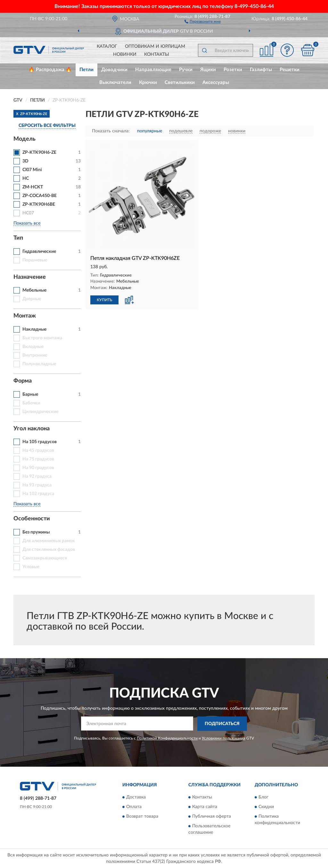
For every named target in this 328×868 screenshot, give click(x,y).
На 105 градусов (40, 442)
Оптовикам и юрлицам (155, 46)
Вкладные (33, 347)
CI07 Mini (32, 170)
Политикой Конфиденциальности (167, 738)
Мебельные (34, 290)
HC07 (28, 213)
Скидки (266, 807)
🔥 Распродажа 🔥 (50, 70)
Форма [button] (23, 381)
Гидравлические (39, 252)
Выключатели (115, 83)
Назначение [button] (30, 277)
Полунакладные (39, 364)
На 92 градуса (37, 476)
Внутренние (35, 355)
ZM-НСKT (33, 187)
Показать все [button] (27, 223)
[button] (203, 21)
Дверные (32, 299)
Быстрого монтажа (42, 338)
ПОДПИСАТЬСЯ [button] (222, 724)
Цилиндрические (40, 412)
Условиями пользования (224, 738)
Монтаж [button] (25, 316)
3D (25, 161)
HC (26, 178)
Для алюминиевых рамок (49, 541)
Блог (263, 798)
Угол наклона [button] (32, 429)
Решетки (290, 70)
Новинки (125, 54)
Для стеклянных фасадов (49, 550)
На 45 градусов (38, 451)
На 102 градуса (38, 494)
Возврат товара (142, 817)
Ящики (208, 70)
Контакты (157, 54)
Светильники (180, 83)
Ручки (186, 70)
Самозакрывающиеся (45, 558)
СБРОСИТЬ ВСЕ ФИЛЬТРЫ (47, 126)
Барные (30, 394)
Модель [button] (25, 139)
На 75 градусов (38, 459)
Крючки (148, 83)
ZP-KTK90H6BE (39, 204)
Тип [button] (18, 238)
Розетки (233, 70)
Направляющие (153, 70)
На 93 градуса (37, 485)
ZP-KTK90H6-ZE (39, 153)
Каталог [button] (107, 46)
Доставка (136, 798)
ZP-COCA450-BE (40, 196)
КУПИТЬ (104, 300)
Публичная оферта (212, 817)
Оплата (134, 807)
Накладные (34, 329)
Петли (86, 70)
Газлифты (261, 70)
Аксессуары (216, 83)
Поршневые (35, 260)
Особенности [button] (32, 519)
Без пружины (36, 532)
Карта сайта (205, 807)
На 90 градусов (38, 468)
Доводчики (114, 70)
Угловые (31, 567)
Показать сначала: (111, 131)
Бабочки (31, 403)
